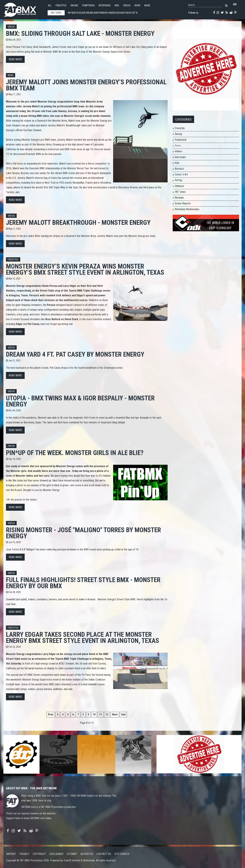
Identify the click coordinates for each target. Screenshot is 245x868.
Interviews (105, 6)
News (137, 6)
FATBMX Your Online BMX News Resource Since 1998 (24, 9)
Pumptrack (88, 6)
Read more (15, 59)
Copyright (39, 854)
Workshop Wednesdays (187, 209)
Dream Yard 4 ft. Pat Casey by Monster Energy (75, 354)
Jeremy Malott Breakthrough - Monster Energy (78, 222)
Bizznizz (179, 169)
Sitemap (72, 854)
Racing (74, 6)
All (50, 6)
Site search (122, 854)
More (147, 6)
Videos (127, 6)
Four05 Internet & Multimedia (79, 860)
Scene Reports (183, 203)
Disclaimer (56, 854)
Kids (117, 6)
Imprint (11, 854)
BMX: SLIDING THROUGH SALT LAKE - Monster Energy (80, 33)
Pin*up (11, 446)
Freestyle (61, 6)
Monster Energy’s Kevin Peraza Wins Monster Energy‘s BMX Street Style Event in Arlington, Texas (85, 269)
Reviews (179, 198)
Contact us (104, 854)
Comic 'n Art (181, 174)
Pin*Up (178, 180)
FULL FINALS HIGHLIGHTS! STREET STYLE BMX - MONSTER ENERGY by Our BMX (83, 583)
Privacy (24, 854)
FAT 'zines (180, 192)
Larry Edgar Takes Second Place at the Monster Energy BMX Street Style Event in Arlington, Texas (83, 638)
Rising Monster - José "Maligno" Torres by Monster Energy (83, 533)
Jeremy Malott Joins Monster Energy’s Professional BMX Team (86, 85)
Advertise (87, 854)
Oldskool (179, 186)
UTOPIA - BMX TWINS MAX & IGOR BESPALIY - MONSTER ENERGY (80, 401)
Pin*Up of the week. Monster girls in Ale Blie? (75, 453)
